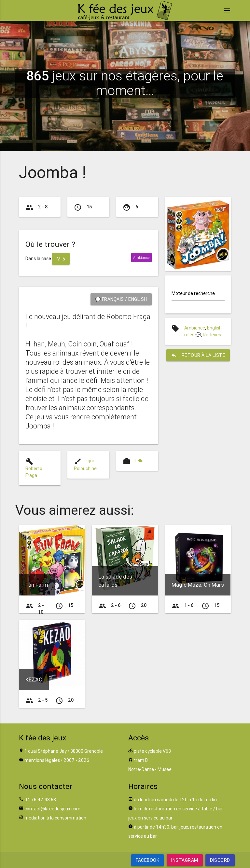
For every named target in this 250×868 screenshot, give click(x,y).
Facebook (147, 860)
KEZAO (34, 679)
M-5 (61, 259)
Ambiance (195, 328)
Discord (220, 860)
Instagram (185, 860)
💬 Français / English (121, 299)
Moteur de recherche (193, 293)
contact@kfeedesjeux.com (52, 809)
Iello (139, 461)
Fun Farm (37, 585)
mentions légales (42, 760)
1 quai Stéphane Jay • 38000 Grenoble (64, 751)
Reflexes (212, 335)
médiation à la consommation (55, 818)
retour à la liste (198, 355)
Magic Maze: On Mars (198, 585)
